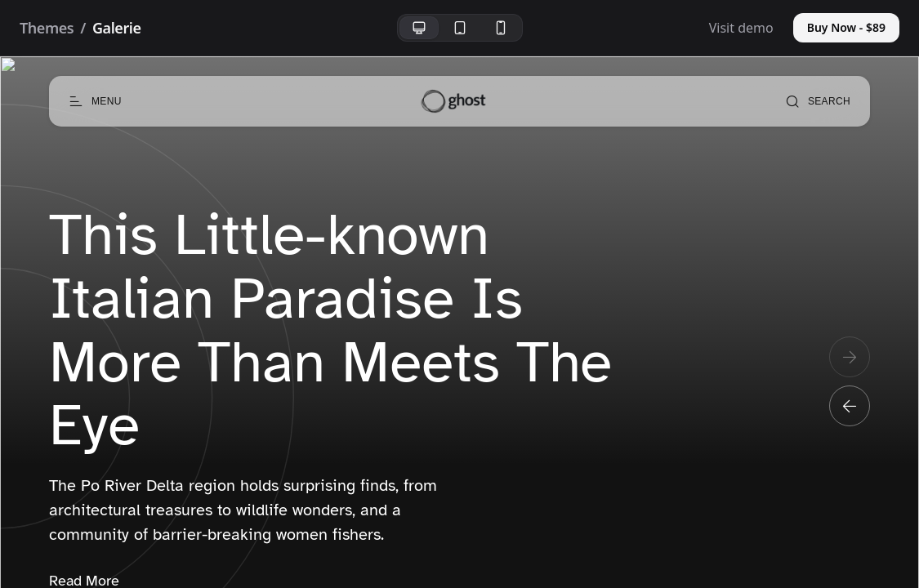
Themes (47, 28)
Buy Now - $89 (846, 27)
